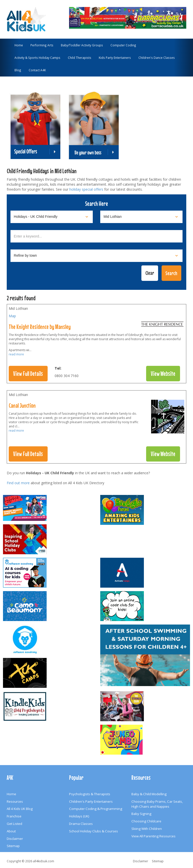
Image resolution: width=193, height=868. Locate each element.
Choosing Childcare (146, 821)
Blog (18, 70)
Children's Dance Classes (157, 58)
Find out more (18, 483)
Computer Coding (123, 45)
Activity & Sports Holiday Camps (37, 58)
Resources (15, 801)
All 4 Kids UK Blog (20, 809)
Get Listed (14, 824)
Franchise (14, 816)
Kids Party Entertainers (115, 58)
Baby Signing (141, 814)
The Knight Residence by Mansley (40, 327)
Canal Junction (22, 405)
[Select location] (141, 217)
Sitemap (13, 846)
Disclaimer (15, 839)
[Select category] (52, 217)
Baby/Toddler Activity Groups (82, 45)
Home (19, 45)
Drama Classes (81, 824)
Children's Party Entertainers (91, 801)
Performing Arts (42, 45)
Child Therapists (80, 58)
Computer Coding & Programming (96, 809)
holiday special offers (86, 189)
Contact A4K (37, 70)
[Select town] (96, 256)
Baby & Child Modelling (149, 794)
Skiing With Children (147, 829)
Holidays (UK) (79, 816)
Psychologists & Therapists (90, 794)
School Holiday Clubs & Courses (94, 831)
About (11, 831)
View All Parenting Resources (153, 836)
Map (12, 316)
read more (16, 354)
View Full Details (28, 374)
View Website (163, 374)
